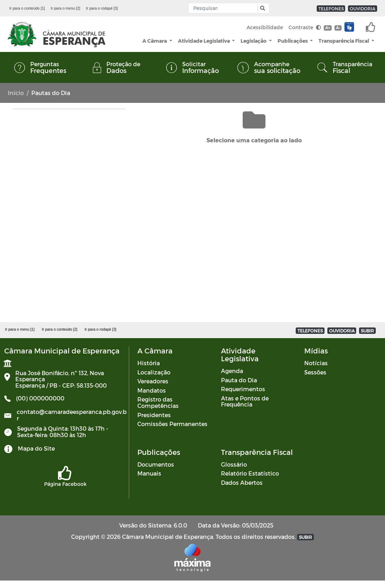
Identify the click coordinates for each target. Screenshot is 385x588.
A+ (328, 28)
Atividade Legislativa (204, 41)
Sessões (315, 372)
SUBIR (367, 331)
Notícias (316, 363)
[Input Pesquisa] (225, 8)
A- (338, 28)
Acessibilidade (265, 27)
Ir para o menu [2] (65, 8)
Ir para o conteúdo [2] (59, 329)
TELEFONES (331, 9)
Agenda (232, 371)
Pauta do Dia (239, 380)
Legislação (254, 41)
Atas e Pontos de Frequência (245, 401)
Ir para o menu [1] (20, 329)
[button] (262, 8)
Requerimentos (243, 389)
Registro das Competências (158, 402)
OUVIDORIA (363, 9)
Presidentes (154, 415)
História (149, 363)
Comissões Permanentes (172, 424)
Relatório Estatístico (250, 473)
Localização (154, 372)
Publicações (293, 41)
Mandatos (152, 390)
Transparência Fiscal (344, 41)
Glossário (234, 464)
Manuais (149, 473)
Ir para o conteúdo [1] (27, 8)
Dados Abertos (242, 482)
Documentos (156, 464)
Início (16, 93)
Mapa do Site (36, 448)
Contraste (305, 27)
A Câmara (155, 41)
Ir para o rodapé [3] (102, 8)
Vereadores (153, 381)
